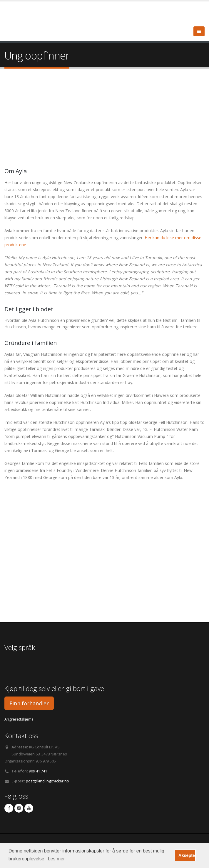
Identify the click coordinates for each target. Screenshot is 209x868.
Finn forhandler (29, 703)
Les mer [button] (56, 859)
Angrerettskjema (19, 719)
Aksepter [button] (187, 855)
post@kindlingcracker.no (47, 781)
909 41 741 (38, 771)
